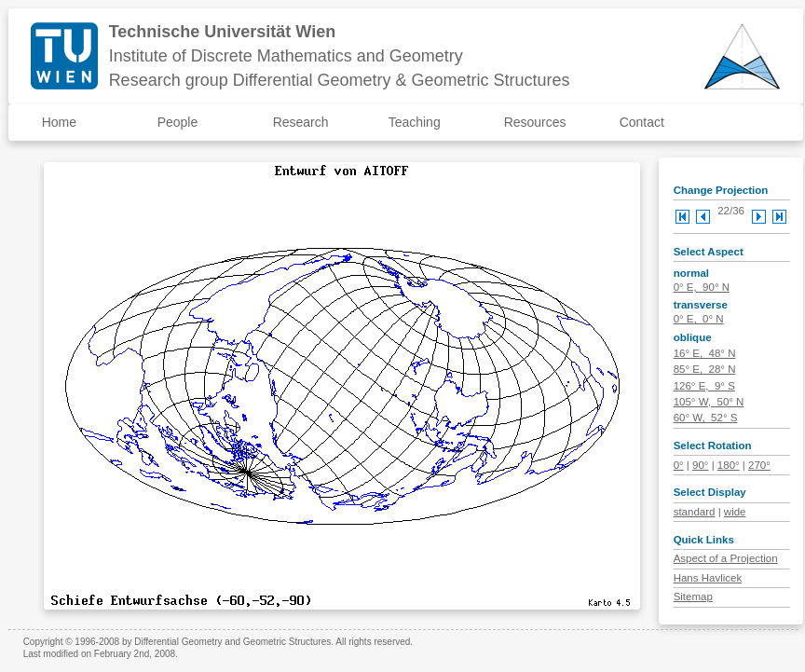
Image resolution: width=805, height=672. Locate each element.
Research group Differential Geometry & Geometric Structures (340, 80)
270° (759, 465)
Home (59, 122)
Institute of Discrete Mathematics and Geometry (286, 56)
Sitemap (693, 597)
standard (695, 512)
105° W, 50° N (709, 402)
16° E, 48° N (705, 353)
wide (735, 512)
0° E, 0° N (699, 319)
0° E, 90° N (702, 287)
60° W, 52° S (706, 418)
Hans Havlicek (708, 578)
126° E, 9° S (704, 386)
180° (729, 465)
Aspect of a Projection (726, 558)
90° (700, 465)
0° (679, 465)
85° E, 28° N (705, 369)
